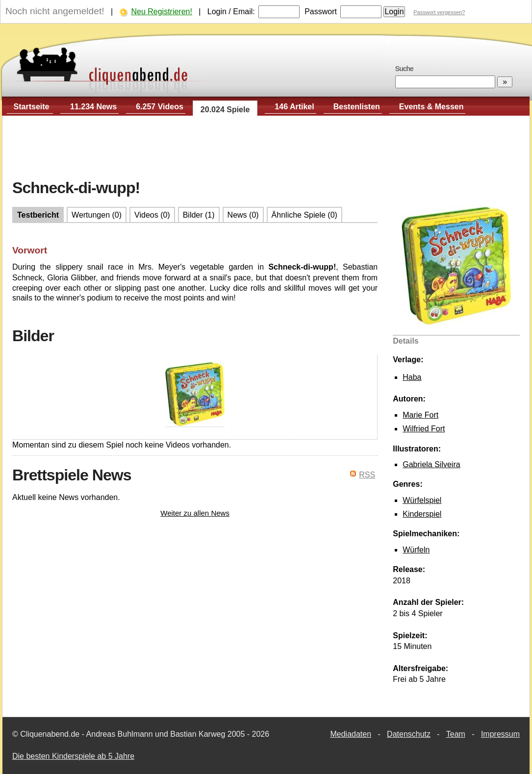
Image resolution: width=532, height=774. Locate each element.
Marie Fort (420, 415)
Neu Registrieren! (162, 12)
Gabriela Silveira (431, 464)
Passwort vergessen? (439, 12)
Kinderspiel (422, 514)
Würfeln (416, 550)
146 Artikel (294, 107)
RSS (367, 475)
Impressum (500, 734)
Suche (404, 69)
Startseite (32, 107)
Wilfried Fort (424, 429)
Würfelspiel (422, 500)
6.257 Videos (160, 107)
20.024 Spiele (225, 110)
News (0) (243, 215)
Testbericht (38, 215)
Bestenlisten (357, 107)
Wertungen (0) (97, 215)
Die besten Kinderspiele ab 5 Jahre (73, 756)
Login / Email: (231, 12)
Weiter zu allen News (195, 513)
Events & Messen (431, 107)
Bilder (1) (199, 215)
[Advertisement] (266, 148)
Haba (412, 377)
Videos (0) (152, 215)
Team (456, 734)
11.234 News (93, 107)
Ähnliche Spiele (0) (304, 215)
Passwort (321, 12)
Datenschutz (409, 734)
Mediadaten (351, 734)
